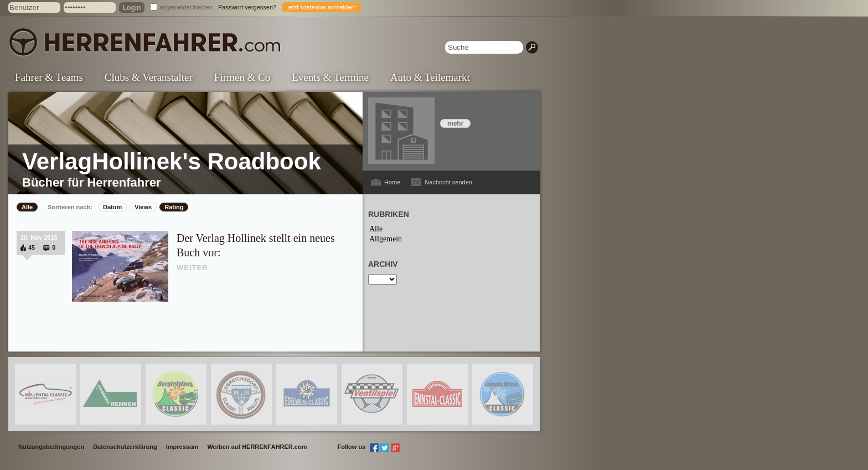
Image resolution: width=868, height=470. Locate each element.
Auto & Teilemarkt (430, 77)
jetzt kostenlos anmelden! (322, 7)
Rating (174, 207)
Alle (27, 207)
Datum (112, 207)
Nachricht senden (448, 182)
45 (32, 247)
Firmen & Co (242, 77)
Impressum (182, 447)
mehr (455, 123)
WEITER (192, 268)
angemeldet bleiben (186, 7)
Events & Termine (330, 77)
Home (392, 182)
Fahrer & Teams (49, 77)
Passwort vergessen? (247, 7)
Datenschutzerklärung (125, 447)
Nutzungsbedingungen (51, 447)
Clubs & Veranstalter (149, 77)
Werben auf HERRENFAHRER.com (257, 447)
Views (143, 207)
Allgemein (386, 239)
